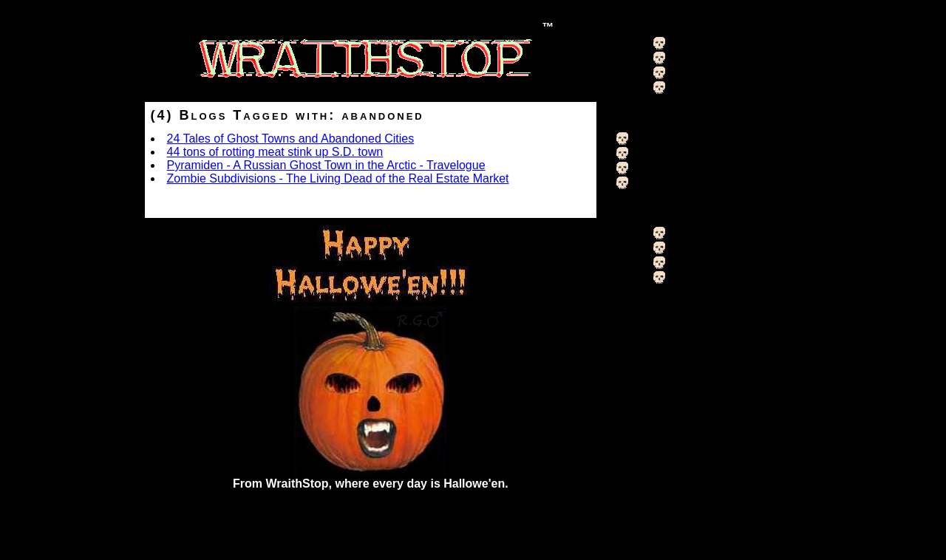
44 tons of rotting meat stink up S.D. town (275, 152)
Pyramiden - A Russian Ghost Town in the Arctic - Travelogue (326, 165)
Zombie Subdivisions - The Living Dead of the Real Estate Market (338, 178)
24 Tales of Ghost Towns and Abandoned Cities (291, 139)
